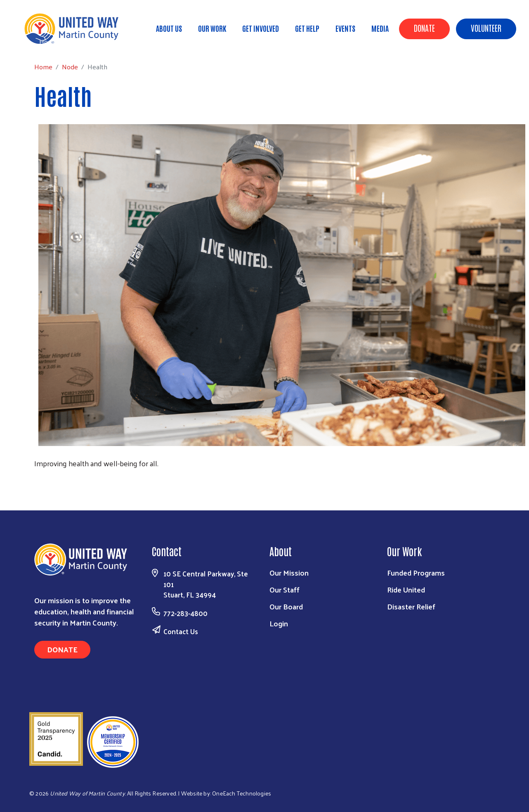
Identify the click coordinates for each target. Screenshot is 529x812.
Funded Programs (416, 572)
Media (380, 28)
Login (279, 623)
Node (75, 41)
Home (48, 41)
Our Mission (289, 572)
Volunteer (486, 28)
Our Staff (285, 589)
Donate (424, 28)
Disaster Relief (411, 606)
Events (345, 28)
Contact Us (181, 631)
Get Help (307, 28)
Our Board (286, 606)
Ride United (406, 589)
